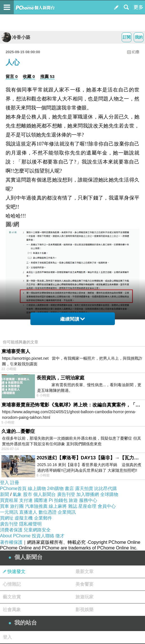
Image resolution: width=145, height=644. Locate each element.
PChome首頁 (13, 488)
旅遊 (73, 500)
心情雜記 (12, 584)
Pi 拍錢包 (58, 500)
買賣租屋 (9, 500)
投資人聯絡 (43, 536)
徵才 (60, 536)
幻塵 (136, 52)
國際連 (41, 500)
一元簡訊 (9, 512)
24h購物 (55, 488)
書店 (69, 488)
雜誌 (73, 506)
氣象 (17, 494)
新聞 (5, 494)
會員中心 (107, 506)
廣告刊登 (66, 494)
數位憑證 (48, 512)
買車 (5, 506)
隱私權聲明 (30, 524)
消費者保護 (11, 530)
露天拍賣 (84, 488)
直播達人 (28, 512)
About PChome (15, 536)
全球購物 (109, 494)
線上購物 (37, 488)
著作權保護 (11, 542)
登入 (5, 483)
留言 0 (12, 76)
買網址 (7, 518)
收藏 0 (29, 76)
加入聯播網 (88, 494)
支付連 (26, 500)
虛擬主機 (24, 518)
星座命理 (87, 506)
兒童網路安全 (37, 530)
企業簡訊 (67, 512)
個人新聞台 (44, 494)
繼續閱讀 (72, 319)
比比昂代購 (106, 488)
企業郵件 (43, 518)
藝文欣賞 (12, 597)
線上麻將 (58, 506)
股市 (28, 494)
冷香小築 (16, 37)
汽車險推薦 (36, 506)
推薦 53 (47, 76)
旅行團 (17, 506)
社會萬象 (12, 610)
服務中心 (88, 500)
